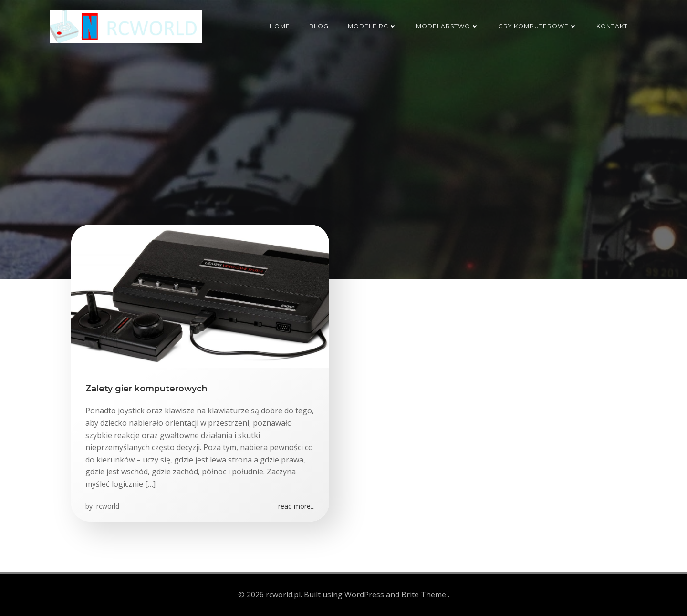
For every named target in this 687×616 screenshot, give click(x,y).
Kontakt (612, 26)
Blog (319, 26)
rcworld (107, 506)
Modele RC (372, 26)
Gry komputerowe (538, 26)
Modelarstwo (448, 26)
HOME (280, 26)
